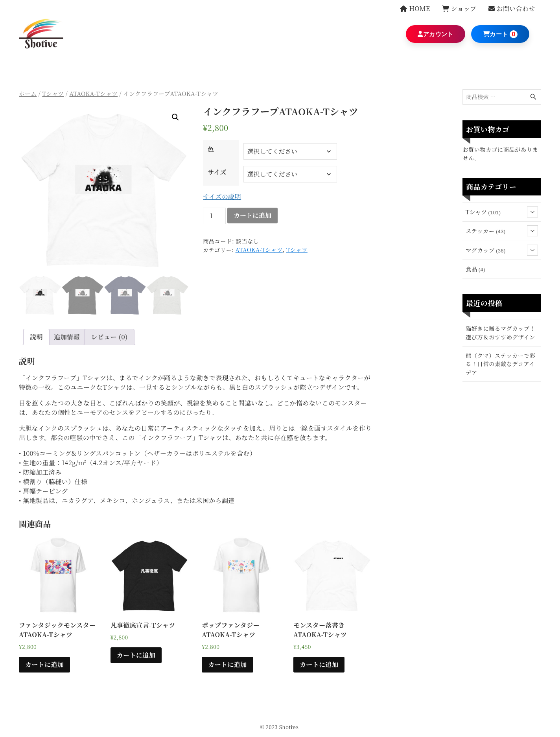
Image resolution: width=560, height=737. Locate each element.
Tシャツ (53, 93)
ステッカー (502, 231)
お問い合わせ (512, 8)
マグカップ (502, 250)
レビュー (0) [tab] (109, 337)
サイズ (217, 172)
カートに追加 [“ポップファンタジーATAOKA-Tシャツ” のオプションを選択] (227, 664)
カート (496, 34)
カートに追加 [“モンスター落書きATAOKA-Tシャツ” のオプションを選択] (319, 664)
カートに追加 (252, 215)
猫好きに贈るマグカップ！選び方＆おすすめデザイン (500, 333)
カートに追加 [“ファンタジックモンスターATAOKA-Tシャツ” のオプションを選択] (44, 664)
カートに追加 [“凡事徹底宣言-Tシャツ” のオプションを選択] (136, 655)
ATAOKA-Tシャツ (93, 93)
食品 (475, 269)
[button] (175, 117)
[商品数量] (214, 216)
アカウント (435, 34)
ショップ (459, 8)
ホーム (28, 93)
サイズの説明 (222, 196)
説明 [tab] (36, 337)
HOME (415, 8)
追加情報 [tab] (67, 337)
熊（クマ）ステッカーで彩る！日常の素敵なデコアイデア (500, 364)
